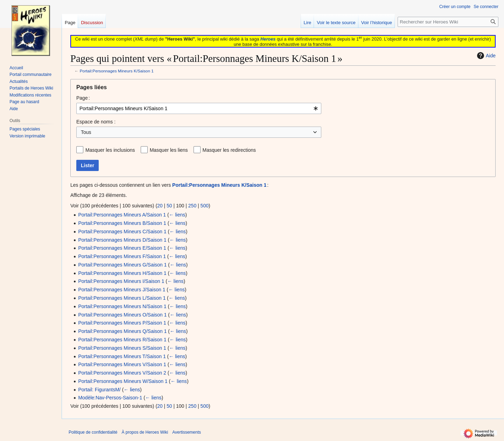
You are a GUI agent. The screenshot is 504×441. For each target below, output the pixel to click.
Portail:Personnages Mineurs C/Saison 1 (122, 232)
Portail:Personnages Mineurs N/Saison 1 (122, 306)
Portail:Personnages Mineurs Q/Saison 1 (122, 331)
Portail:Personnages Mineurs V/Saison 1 (122, 364)
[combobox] (199, 108)
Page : (83, 98)
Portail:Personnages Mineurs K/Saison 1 (117, 71)
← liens (177, 215)
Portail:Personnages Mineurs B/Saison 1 (122, 223)
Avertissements (187, 432)
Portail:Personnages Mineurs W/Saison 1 (123, 381)
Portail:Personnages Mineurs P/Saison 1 (122, 323)
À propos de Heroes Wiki (145, 432)
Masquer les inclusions (110, 150)
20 (160, 206)
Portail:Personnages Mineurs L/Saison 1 (122, 298)
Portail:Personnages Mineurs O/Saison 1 (122, 315)
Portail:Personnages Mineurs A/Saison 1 (122, 215)
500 (205, 206)
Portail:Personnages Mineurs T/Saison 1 (122, 356)
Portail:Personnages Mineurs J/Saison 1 (122, 290)
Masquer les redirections (229, 150)
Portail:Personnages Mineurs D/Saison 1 (122, 240)
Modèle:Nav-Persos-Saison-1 (110, 398)
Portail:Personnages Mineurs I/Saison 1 (121, 281)
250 (192, 206)
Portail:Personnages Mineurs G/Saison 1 (122, 265)
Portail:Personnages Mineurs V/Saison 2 (122, 373)
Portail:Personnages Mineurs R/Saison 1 (122, 340)
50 (169, 206)
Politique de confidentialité (93, 432)
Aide (485, 56)
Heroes (268, 39)
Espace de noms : (96, 122)
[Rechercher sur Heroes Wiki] (448, 22)
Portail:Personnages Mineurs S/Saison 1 (122, 348)
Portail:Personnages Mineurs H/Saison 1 (122, 273)
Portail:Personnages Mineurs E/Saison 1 (122, 248)
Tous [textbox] (86, 132)
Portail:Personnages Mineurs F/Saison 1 (122, 256)
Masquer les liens (169, 150)
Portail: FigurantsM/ (99, 390)
